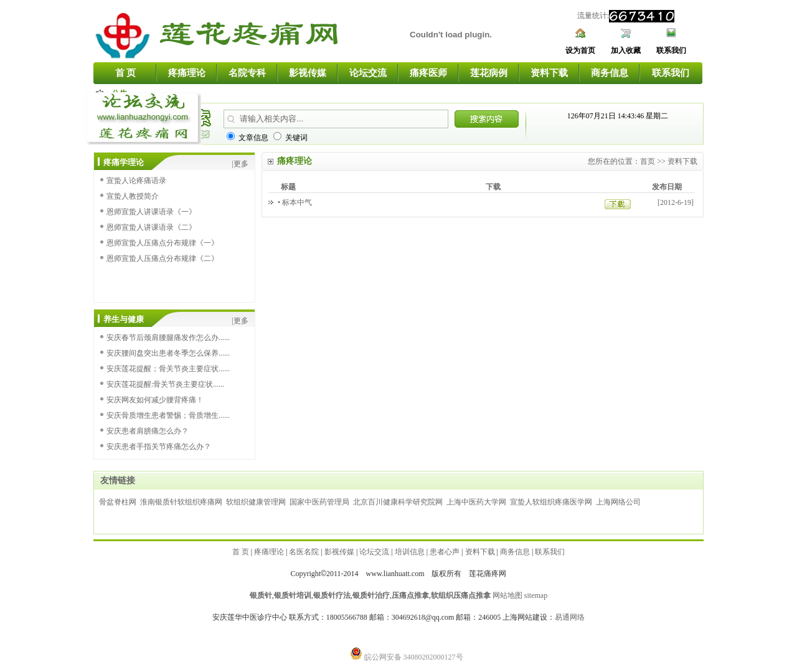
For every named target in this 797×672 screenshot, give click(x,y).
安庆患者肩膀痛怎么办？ (148, 431)
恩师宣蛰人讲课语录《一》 (151, 212)
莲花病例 (489, 73)
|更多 (240, 164)
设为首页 (580, 50)
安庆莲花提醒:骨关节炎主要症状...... (165, 384)
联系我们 (671, 50)
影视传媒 (308, 73)
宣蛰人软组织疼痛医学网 (551, 502)
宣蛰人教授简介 (133, 196)
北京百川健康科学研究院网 (398, 502)
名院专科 (247, 73)
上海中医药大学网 (476, 502)
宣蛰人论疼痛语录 (136, 181)
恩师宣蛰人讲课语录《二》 (151, 227)
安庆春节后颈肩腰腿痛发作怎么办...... (168, 338)
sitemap (536, 595)
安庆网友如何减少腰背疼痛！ (155, 400)
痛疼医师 (428, 73)
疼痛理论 (187, 73)
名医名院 (304, 552)
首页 (648, 161)
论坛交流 (368, 73)
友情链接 (118, 480)
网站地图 (507, 595)
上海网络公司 (618, 502)
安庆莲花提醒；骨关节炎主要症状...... (168, 369)
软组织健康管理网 (256, 502)
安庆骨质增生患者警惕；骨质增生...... (168, 415)
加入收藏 (626, 50)
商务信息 (610, 73)
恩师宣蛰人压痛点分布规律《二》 (163, 258)
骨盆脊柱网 (118, 502)
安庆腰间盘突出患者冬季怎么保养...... (168, 353)
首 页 (126, 73)
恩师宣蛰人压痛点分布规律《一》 (163, 243)
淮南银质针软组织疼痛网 (181, 502)
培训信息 (410, 552)
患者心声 (445, 552)
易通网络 (570, 617)
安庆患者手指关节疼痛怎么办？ (159, 447)
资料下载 (549, 73)
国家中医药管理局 (319, 502)
